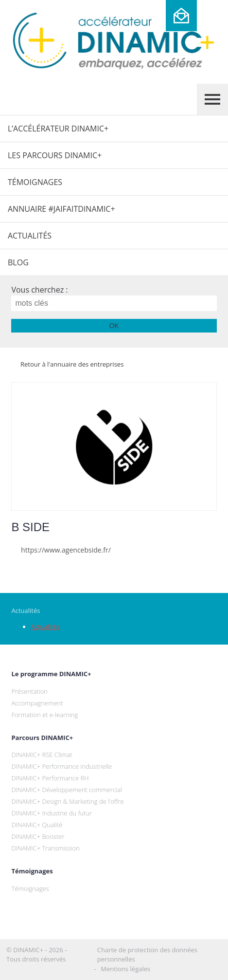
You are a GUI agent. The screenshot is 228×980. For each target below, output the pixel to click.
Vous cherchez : (39, 290)
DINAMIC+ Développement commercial (67, 790)
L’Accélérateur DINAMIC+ (58, 129)
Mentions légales (125, 969)
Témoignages (35, 182)
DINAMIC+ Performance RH (50, 778)
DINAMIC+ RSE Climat (42, 755)
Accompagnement (37, 703)
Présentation (29, 691)
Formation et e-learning (44, 715)
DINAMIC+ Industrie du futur (52, 813)
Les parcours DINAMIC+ (55, 155)
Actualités (30, 236)
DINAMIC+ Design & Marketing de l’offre (67, 801)
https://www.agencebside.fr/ (61, 550)
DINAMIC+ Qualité (37, 825)
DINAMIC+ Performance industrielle (61, 766)
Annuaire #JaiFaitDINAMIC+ (61, 209)
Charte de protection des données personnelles (147, 955)
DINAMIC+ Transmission (45, 848)
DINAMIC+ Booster (38, 836)
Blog (18, 262)
